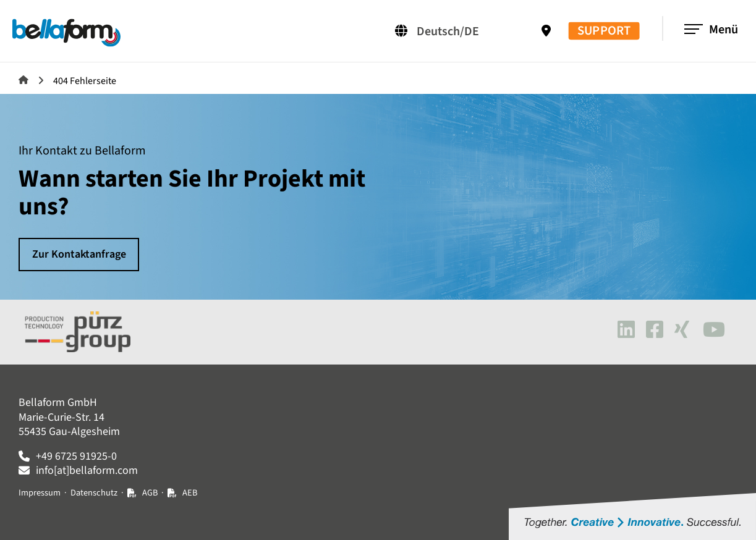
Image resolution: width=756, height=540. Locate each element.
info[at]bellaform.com (87, 470)
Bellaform (23, 80)
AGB (150, 493)
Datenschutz (94, 493)
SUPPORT (604, 31)
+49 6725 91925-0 (76, 456)
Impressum (40, 493)
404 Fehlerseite (85, 81)
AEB (190, 493)
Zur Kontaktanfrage (79, 254)
